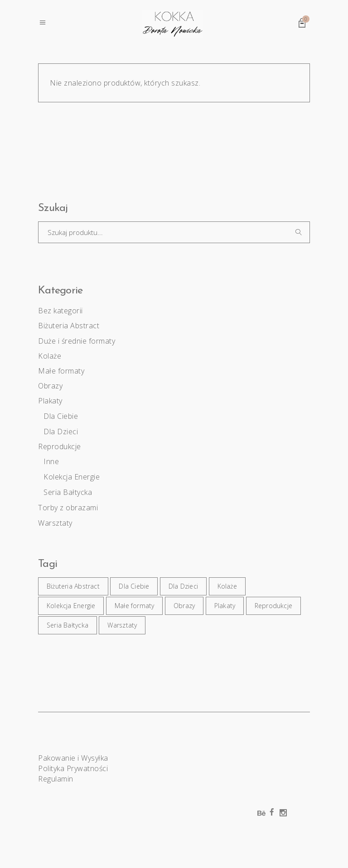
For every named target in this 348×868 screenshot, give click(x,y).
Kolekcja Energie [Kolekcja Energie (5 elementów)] (71, 606)
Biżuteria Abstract (69, 326)
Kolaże (50, 356)
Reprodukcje (60, 446)
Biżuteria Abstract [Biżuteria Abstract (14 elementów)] (73, 586)
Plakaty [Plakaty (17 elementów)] (225, 606)
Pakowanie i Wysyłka (73, 758)
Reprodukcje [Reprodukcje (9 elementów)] (273, 606)
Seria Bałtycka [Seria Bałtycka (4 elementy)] (68, 625)
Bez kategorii (60, 311)
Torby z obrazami (68, 508)
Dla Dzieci (61, 432)
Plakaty (50, 401)
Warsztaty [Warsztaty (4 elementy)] (122, 625)
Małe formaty (61, 371)
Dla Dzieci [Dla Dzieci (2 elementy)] (183, 586)
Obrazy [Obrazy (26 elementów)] (184, 606)
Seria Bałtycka (68, 492)
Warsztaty (55, 523)
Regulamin (56, 779)
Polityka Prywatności (73, 768)
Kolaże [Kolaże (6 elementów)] (227, 586)
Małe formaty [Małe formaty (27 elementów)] (135, 606)
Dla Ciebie (61, 416)
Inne (51, 461)
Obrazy (50, 386)
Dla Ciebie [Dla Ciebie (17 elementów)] (134, 586)
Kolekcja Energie (72, 477)
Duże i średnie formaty (77, 341)
